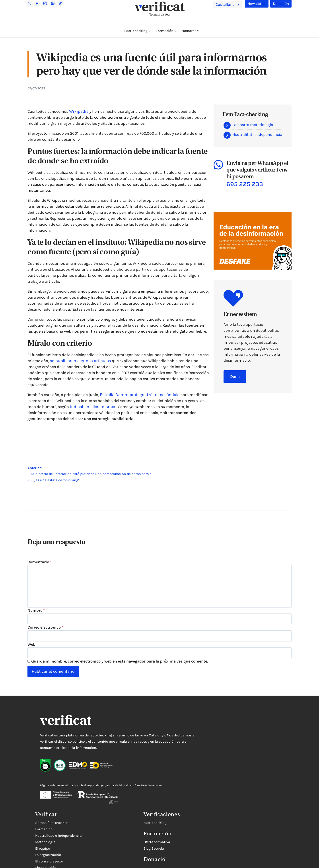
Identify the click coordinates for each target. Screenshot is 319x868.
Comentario (40, 562)
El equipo (187, 763)
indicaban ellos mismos (91, 407)
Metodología (190, 757)
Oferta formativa (193, 846)
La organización (193, 769)
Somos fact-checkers (197, 737)
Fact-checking (136, 31)
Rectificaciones (192, 795)
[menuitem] (228, 4)
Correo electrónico (45, 633)
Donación (280, 4)
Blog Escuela (190, 852)
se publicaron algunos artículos (79, 361)
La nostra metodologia (253, 125)
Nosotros (189, 31)
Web (31, 651)
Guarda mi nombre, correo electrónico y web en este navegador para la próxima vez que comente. (120, 669)
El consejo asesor (194, 776)
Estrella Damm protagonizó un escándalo (138, 395)
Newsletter (255, 4)
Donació (191, 863)
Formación (165, 31)
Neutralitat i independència (257, 134)
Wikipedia (78, 111)
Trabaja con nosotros (197, 802)
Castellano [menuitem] (227, 4)
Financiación (190, 782)
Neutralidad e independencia (203, 750)
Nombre (36, 615)
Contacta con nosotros (198, 789)
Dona (235, 377)
